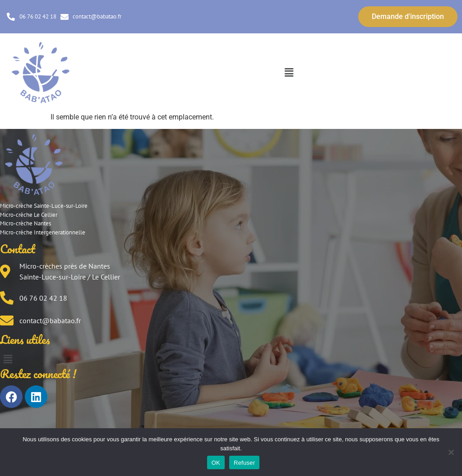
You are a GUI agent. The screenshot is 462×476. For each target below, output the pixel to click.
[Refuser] (451, 452)
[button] (289, 73)
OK (216, 463)
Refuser (244, 463)
